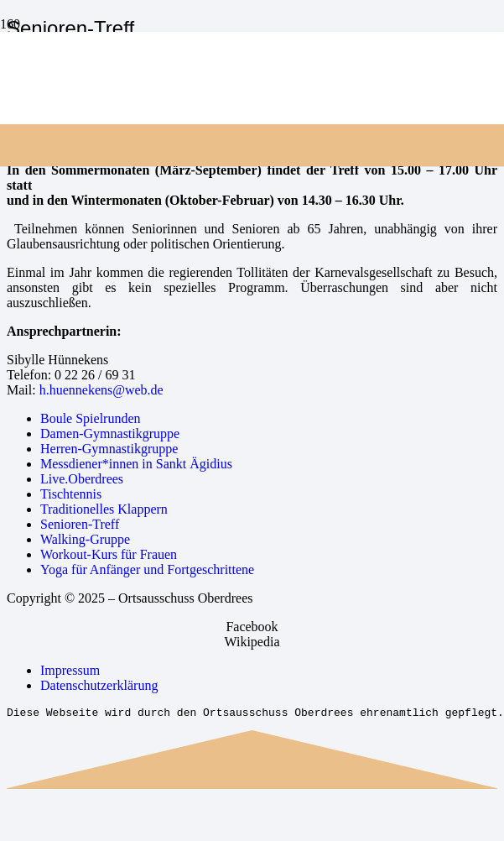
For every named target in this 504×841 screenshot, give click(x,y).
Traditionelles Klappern (104, 509)
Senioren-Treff (80, 524)
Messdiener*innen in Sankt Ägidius (136, 464)
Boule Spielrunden (91, 418)
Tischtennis (71, 494)
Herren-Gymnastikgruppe (109, 449)
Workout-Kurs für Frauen (109, 554)
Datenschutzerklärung (99, 685)
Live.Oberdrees (82, 479)
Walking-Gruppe (85, 539)
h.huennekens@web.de (101, 390)
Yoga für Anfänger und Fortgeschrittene (147, 569)
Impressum (70, 670)
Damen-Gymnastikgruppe (110, 434)
